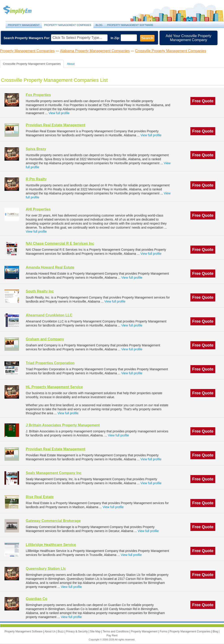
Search (147, 38)
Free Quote (203, 101)
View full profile (59, 113)
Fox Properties (38, 95)
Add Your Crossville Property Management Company (189, 38)
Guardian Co (37, 599)
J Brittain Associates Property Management (63, 425)
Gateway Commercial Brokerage (53, 521)
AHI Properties (38, 209)
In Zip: (115, 38)
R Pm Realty (36, 179)
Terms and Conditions (116, 631)
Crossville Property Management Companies (171, 51)
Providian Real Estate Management (56, 125)
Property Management (22, 10)
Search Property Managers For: (27, 38)
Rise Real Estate (40, 497)
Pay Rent (112, 636)
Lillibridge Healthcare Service (51, 545)
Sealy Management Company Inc (54, 473)
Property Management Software (130, 25)
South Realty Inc (40, 291)
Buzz (61, 631)
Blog (99, 25)
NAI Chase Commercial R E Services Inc (60, 243)
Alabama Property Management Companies (95, 51)
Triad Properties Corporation (50, 363)
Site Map (96, 631)
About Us (51, 631)
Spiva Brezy (36, 149)
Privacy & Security (77, 631)
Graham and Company (45, 339)
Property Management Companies (68, 25)
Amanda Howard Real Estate (50, 267)
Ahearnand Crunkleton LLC (49, 315)
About (71, 64)
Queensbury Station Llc (46, 569)
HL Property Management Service (54, 387)
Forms (164, 631)
